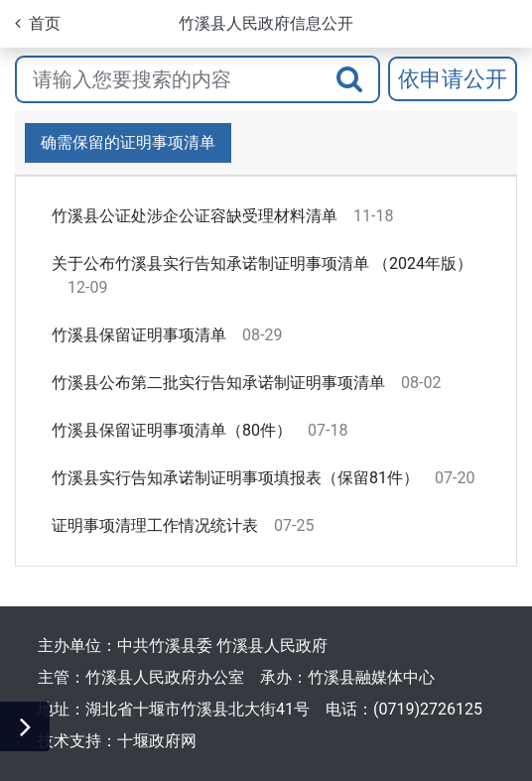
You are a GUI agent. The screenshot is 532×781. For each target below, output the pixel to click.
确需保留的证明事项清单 (128, 142)
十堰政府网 (157, 741)
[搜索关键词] (168, 79)
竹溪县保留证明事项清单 (139, 335)
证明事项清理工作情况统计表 (155, 525)
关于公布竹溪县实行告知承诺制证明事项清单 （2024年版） (262, 263)
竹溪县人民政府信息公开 (266, 23)
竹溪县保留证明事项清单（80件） (172, 430)
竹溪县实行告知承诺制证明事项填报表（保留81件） (235, 478)
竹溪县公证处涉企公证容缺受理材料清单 (195, 216)
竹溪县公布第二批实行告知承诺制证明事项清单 (218, 383)
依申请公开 (453, 79)
